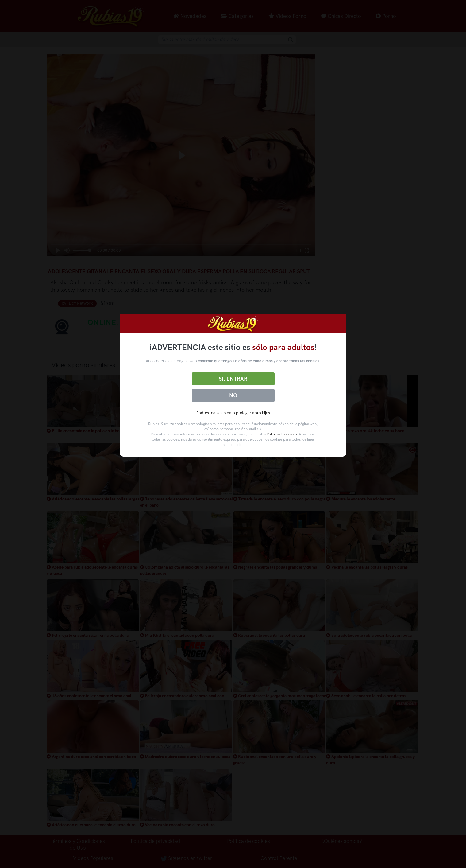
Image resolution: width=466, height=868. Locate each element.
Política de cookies (282, 434)
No (233, 395)
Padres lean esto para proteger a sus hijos (233, 413)
